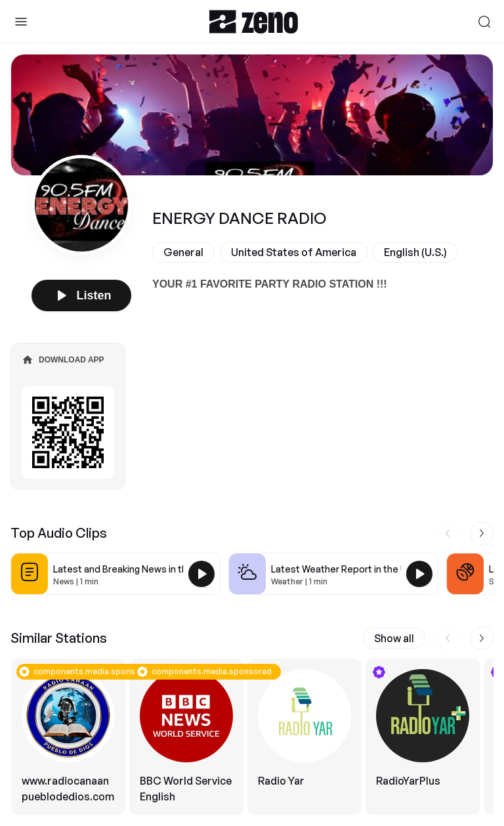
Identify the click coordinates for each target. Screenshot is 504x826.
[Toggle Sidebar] (21, 22)
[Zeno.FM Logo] (254, 21)
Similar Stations (59, 638)
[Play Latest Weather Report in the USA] (419, 574)
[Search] (484, 22)
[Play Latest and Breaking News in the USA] (201, 574)
